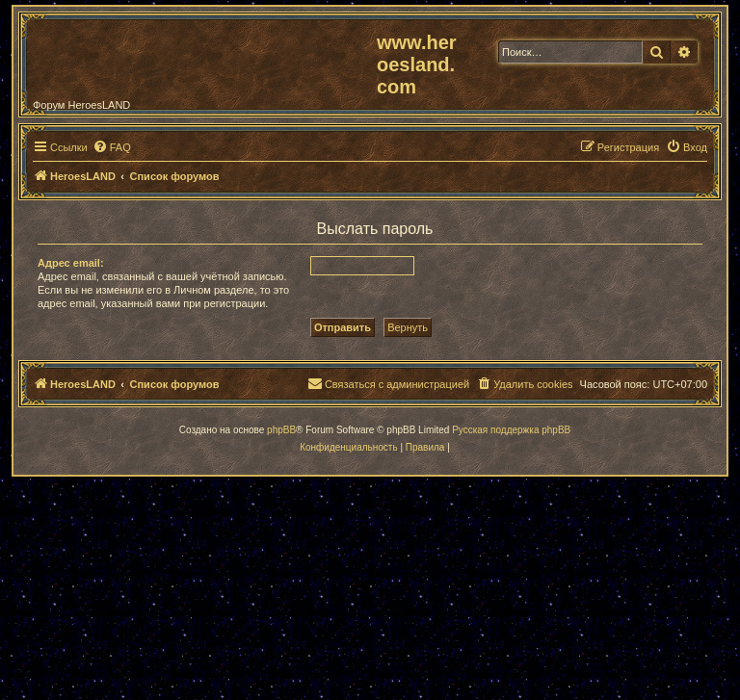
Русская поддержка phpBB (511, 430)
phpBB (281, 430)
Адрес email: (71, 263)
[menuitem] (112, 147)
